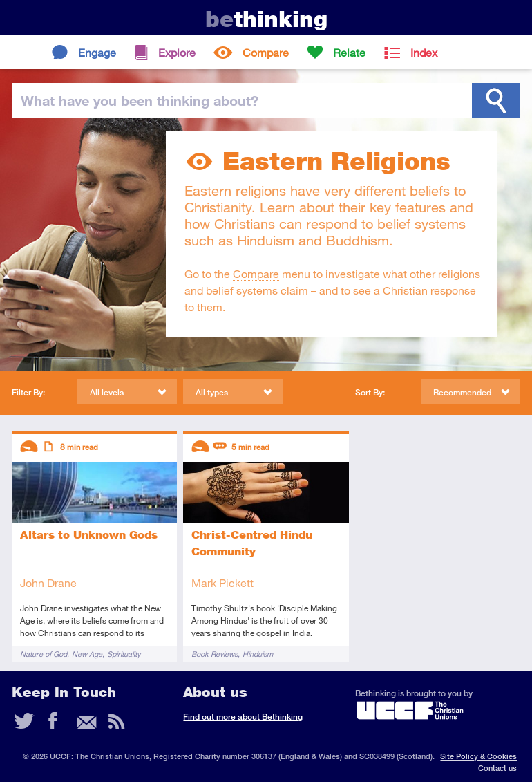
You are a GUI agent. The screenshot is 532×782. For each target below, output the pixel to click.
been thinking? (140, 100)
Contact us (497, 768)
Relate (349, 52)
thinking (266, 19)
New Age (87, 654)
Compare (266, 52)
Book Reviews (215, 654)
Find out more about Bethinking (243, 717)
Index (424, 52)
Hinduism (258, 654)
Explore (177, 52)
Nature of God (44, 654)
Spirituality (124, 654)
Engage (97, 52)
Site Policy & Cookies (478, 756)
